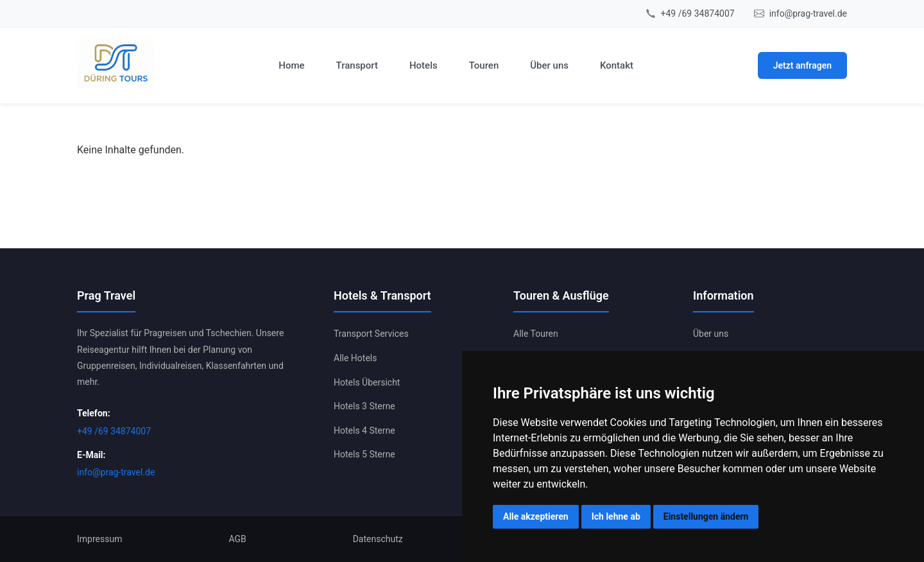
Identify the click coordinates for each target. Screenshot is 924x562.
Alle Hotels (355, 358)
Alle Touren (536, 334)
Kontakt (617, 65)
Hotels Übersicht (367, 382)
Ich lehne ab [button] (616, 516)
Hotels (424, 65)
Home (291, 65)
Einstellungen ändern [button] (706, 516)
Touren (484, 65)
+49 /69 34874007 (698, 13)
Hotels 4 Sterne (364, 430)
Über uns (549, 65)
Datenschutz (378, 539)
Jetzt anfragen (802, 65)
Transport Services (371, 334)
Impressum (99, 539)
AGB (237, 539)
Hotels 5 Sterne (364, 454)
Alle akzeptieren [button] (536, 516)
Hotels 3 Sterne (364, 406)
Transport (357, 65)
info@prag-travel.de (808, 13)
